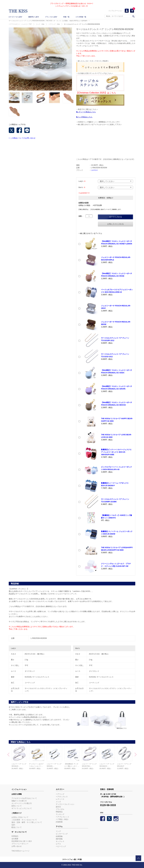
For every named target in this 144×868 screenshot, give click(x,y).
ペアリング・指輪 (54, 24)
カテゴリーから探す (15, 17)
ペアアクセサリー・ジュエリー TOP (20, 24)
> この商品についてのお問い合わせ (22, 138)
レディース (60, 799)
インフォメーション (115, 11)
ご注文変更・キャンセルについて (24, 820)
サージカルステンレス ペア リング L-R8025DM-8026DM (82, 24)
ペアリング (60, 794)
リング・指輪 (40, 24)
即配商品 (59, 812)
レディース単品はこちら (86, 112)
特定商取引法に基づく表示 (22, 841)
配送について (17, 827)
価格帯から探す (34, 17)
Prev (8, 755)
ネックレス (60, 841)
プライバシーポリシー (20, 844)
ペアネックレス (62, 797)
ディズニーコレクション (65, 804)
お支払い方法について (20, 817)
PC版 (80, 859)
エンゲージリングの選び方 (22, 803)
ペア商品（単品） (63, 819)
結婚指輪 (59, 836)
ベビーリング (61, 846)
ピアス (58, 844)
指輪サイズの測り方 (19, 801)
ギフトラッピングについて (22, 808)
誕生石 (58, 807)
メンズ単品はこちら (85, 117)
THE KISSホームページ (20, 851)
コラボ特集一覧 (81, 17)
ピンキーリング (62, 834)
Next (136, 755)
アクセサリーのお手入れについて (24, 798)
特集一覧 (66, 17)
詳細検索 (59, 822)
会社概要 (15, 839)
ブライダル (60, 809)
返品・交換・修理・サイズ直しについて (27, 822)
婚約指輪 (59, 839)
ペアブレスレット (63, 817)
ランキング (60, 814)
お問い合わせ (17, 846)
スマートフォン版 (69, 859)
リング (58, 831)
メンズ (58, 802)
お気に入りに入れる (116, 224)
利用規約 (15, 836)
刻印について (17, 806)
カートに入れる (116, 217)
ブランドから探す (51, 17)
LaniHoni (94, 170)
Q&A (13, 825)
